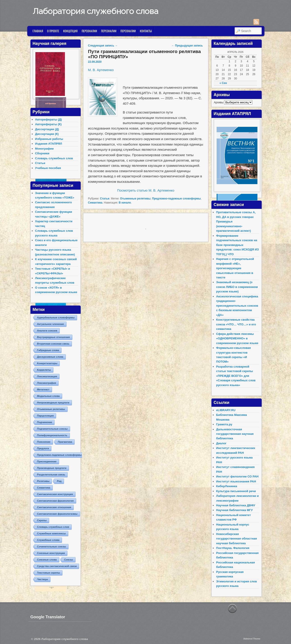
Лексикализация (47, 376)
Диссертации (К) (47, 134)
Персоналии (89, 31)
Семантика (95, 203)
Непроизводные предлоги (53, 403)
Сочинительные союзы (52, 547)
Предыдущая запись (187, 46)
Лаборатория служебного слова (95, 11)
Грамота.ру (224, 424)
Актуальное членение (51, 324)
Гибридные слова (48, 350)
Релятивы (43, 481)
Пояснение (44, 442)
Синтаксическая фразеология (55, 501)
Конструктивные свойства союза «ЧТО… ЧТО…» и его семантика (236, 324)
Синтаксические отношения (54, 507)
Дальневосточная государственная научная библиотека (235, 434)
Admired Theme (252, 639)
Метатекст (43, 389)
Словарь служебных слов (54, 158)
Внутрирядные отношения (54, 337)
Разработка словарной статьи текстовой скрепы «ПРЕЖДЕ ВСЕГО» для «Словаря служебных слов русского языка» (236, 376)
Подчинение (45, 422)
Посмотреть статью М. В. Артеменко (146, 190)
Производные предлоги (52, 468)
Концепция (70, 31)
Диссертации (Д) (47, 129)
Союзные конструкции (51, 553)
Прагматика (65, 442)
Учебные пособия (48, 168)
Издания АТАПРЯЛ (49, 144)
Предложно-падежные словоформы (176, 199)
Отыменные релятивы (135, 199)
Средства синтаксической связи (57, 566)
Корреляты (44, 370)
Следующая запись (103, 46)
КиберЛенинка (227, 486)
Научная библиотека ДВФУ (236, 505)
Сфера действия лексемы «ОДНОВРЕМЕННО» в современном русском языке (237, 338)
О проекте (53, 31)
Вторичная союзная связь (53, 344)
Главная (38, 31)
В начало (125, 203)
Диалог (221, 443)
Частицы (43, 579)
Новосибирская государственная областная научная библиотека (237, 539)
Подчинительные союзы (53, 429)
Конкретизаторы (47, 363)
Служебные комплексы (52, 533)
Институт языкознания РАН (236, 481)
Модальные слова (48, 396)
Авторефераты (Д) (49, 119)
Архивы (219, 102)
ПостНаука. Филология (233, 548)
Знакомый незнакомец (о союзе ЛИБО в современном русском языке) (237, 287)
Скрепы (42, 520)
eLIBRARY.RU (226, 410)
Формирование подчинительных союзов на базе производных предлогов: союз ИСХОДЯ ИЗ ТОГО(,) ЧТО (237, 245)
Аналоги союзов (47, 331)
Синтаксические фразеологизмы (57, 514)
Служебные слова (48, 540)
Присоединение (47, 461)
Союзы (69, 560)
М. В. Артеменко (101, 70)
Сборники (42, 153)
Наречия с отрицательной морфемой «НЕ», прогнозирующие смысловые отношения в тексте (235, 268)
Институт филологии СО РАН (237, 476)
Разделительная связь (51, 475)
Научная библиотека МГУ (235, 510)
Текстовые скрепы (49, 573)
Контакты (146, 31)
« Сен (223, 83)
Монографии (45, 149)
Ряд (59, 481)
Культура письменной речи (236, 491)
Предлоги (43, 448)
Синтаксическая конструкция (55, 494)
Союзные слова (47, 560)
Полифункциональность (52, 435)
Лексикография (47, 383)
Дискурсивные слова (50, 357)
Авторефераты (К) (48, 124)
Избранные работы (49, 139)
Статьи (105, 199)
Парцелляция (46, 416)
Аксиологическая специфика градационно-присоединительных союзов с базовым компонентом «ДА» (237, 306)
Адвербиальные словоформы (56, 317)
